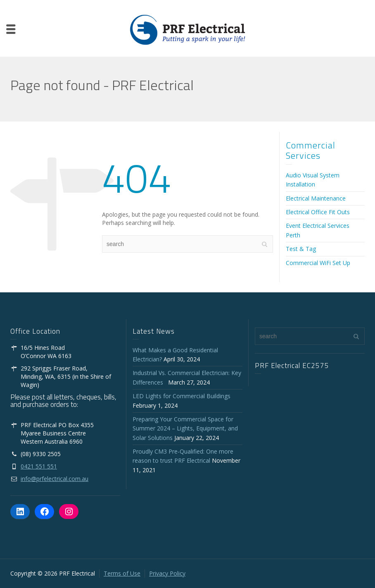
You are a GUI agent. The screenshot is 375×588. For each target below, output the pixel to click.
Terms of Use (122, 573)
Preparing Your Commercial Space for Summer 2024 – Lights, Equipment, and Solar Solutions (185, 428)
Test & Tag (301, 249)
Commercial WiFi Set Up (318, 263)
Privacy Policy (167, 573)
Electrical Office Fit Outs (318, 212)
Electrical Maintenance (316, 198)
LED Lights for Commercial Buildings (182, 396)
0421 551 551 (39, 466)
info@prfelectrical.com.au (55, 479)
